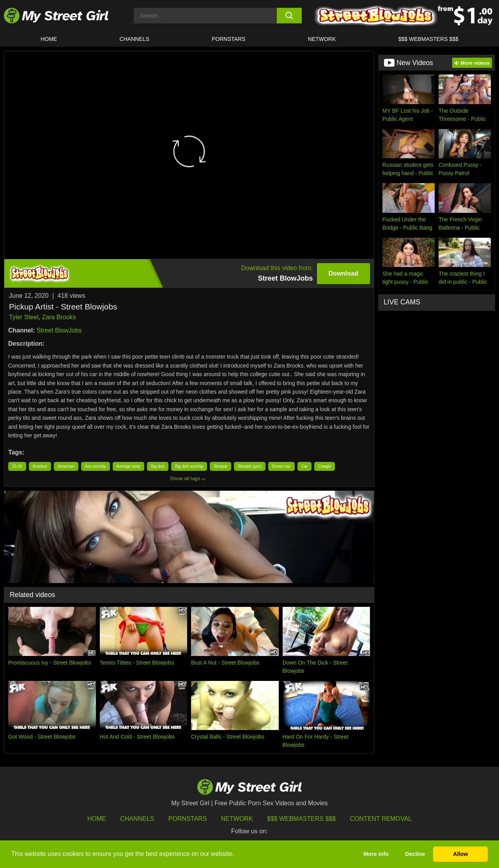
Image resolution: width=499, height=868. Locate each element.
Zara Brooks (59, 317)
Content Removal (381, 819)
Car (304, 466)
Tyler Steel (24, 317)
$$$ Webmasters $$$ (301, 819)
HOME (49, 39)
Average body (129, 466)
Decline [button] (415, 854)
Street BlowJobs (59, 330)
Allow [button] (460, 854)
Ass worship (96, 466)
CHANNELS (134, 39)
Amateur (40, 466)
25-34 (17, 466)
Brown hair (281, 466)
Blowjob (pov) (250, 466)
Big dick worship (189, 466)
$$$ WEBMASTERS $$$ (428, 39)
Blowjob (220, 466)
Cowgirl (325, 466)
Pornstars (228, 39)
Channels (137, 819)
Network (322, 39)
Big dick (158, 466)
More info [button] (376, 854)
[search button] (289, 16)
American (66, 466)
